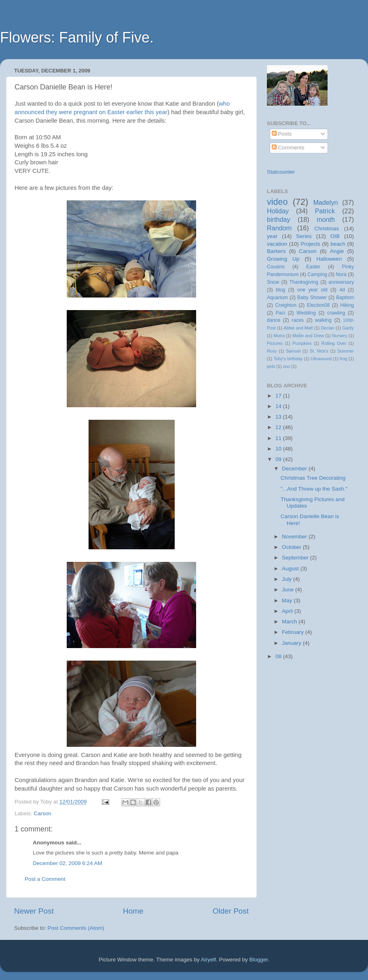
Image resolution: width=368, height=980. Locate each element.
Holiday (278, 211)
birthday (279, 219)
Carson (42, 813)
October (292, 547)
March (290, 622)
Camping (317, 274)
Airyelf (209, 960)
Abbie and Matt (298, 328)
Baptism (345, 298)
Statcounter (281, 172)
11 (279, 438)
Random (279, 228)
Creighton (286, 305)
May (288, 601)
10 (279, 449)
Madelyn (325, 202)
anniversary (341, 282)
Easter (313, 267)
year (272, 236)
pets (271, 366)
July (288, 579)
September (296, 558)
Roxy (272, 351)
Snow (273, 282)
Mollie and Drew (308, 336)
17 (279, 396)
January (292, 643)
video (277, 202)
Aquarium (277, 298)
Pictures (275, 343)
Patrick (325, 211)
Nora (341, 274)
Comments (288, 148)
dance (274, 320)
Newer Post (34, 911)
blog (280, 290)
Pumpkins (302, 343)
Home (133, 911)
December (295, 469)
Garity (348, 328)
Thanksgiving (304, 282)
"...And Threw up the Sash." (314, 489)
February (294, 632)
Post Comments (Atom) (76, 928)
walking (323, 320)
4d (342, 290)
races (298, 320)
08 (279, 656)
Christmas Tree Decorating (313, 478)
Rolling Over (334, 343)
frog (344, 359)
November (295, 537)
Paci (280, 313)
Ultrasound (321, 359)
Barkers (276, 251)
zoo (287, 366)
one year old (312, 290)
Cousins (276, 267)
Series (304, 236)
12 (279, 427)
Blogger (259, 960)
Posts (282, 134)
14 (279, 406)
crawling (336, 313)
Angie (337, 251)
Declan (328, 328)
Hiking (347, 305)
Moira (279, 336)
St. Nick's (319, 351)
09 (279, 459)
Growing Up (283, 259)
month (326, 219)
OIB (335, 236)
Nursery (340, 336)
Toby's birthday (288, 359)
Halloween (329, 259)
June (289, 590)
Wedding (306, 313)
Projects (310, 244)
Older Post (231, 911)
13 (279, 417)
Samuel (293, 351)
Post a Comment (45, 879)
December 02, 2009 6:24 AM (68, 863)
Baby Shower (312, 298)
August (291, 569)
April (288, 611)
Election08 (318, 305)
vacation (277, 244)
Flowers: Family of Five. (77, 37)
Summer (346, 351)
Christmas (327, 229)
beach (338, 244)
